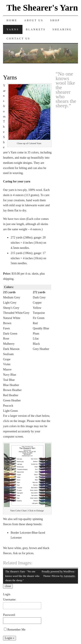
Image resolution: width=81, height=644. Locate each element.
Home (12, 20)
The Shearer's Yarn (42, 8)
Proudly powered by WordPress (58, 572)
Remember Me (15, 630)
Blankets (36, 29)
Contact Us (18, 39)
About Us (34, 20)
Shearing (62, 29)
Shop (55, 20)
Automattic (69, 576)
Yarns (13, 29)
